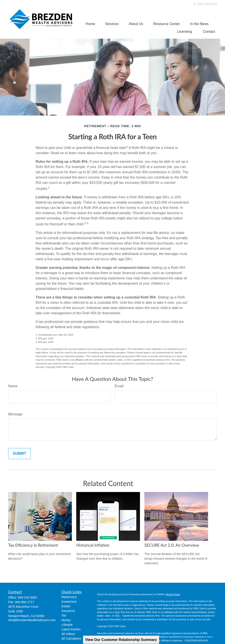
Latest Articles (71, 629)
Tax (64, 615)
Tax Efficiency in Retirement (33, 545)
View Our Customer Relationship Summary (121, 640)
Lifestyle (67, 625)
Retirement (69, 597)
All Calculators (71, 639)
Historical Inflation (93, 545)
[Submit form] (19, 454)
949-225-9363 (205, 4)
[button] (90, 24)
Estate (66, 606)
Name (13, 386)
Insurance (68, 611)
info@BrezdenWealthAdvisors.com (32, 620)
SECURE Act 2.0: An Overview (172, 545)
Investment (69, 602)
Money (66, 620)
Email (119, 386)
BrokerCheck (173, 594)
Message (15, 414)
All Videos (68, 634)
